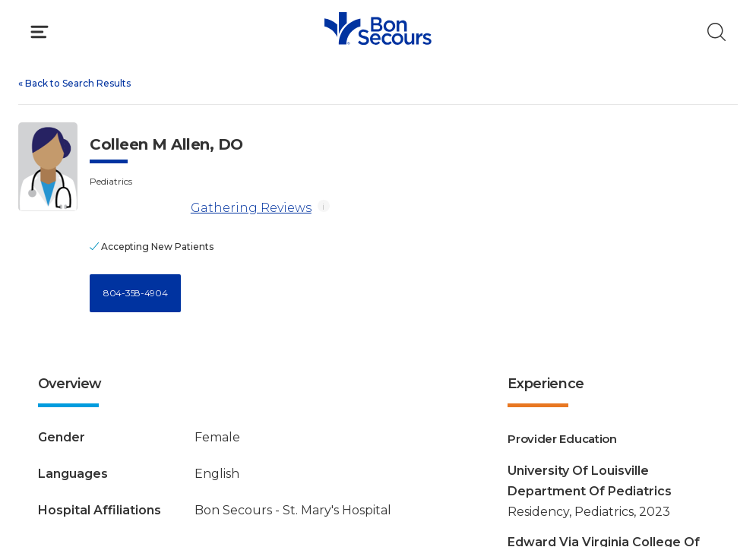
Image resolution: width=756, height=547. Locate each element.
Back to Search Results (74, 83)
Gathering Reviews (251, 208)
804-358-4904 (135, 293)
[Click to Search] (716, 32)
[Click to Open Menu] (40, 32)
